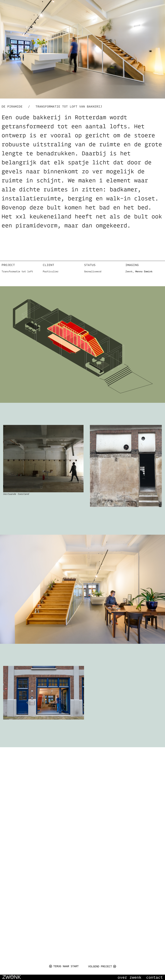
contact (154, 977)
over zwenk (129, 977)
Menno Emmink (144, 271)
